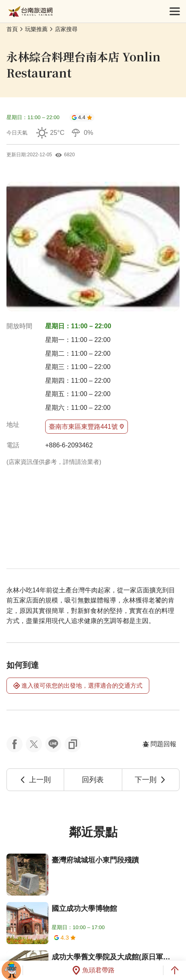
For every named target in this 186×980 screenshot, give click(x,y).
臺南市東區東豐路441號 (87, 427)
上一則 (35, 780)
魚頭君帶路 (93, 970)
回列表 (93, 780)
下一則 (150, 780)
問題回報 (159, 744)
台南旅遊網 (30, 12)
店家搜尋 (66, 29)
